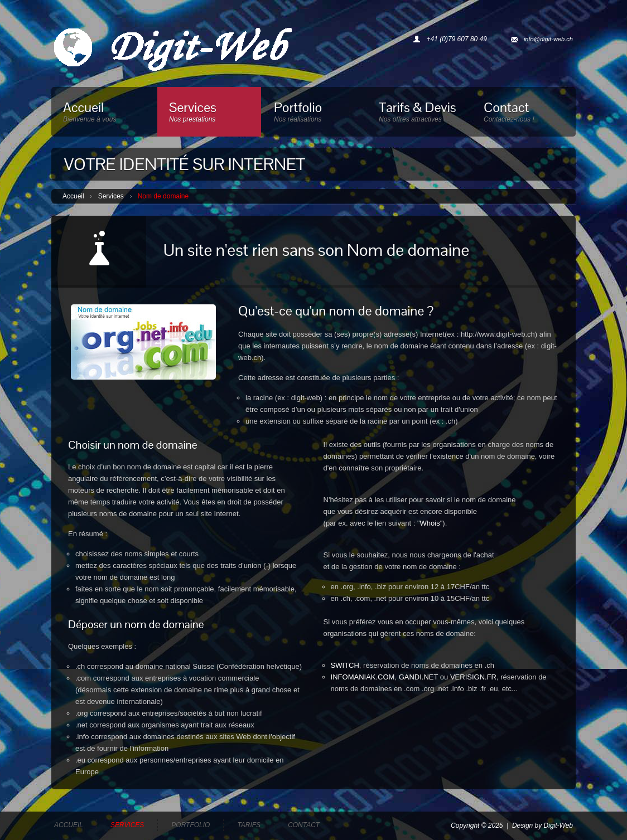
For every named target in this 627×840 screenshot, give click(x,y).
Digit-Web (558, 826)
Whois (430, 523)
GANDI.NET (419, 677)
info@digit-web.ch (548, 39)
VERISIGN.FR (473, 677)
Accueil (104, 114)
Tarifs (249, 825)
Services (209, 114)
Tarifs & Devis (419, 114)
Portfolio (314, 114)
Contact (524, 114)
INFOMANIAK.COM (363, 677)
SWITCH (345, 665)
